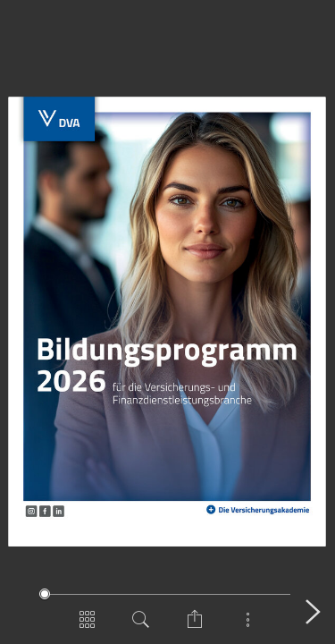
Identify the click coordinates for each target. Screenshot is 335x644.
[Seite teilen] (195, 626)
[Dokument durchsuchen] (141, 626)
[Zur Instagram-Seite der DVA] (31, 511)
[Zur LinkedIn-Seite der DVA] (59, 510)
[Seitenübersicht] (88, 626)
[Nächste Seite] (313, 612)
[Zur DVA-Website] (60, 119)
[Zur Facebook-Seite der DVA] (45, 511)
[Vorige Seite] (22, 612)
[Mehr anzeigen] (248, 626)
